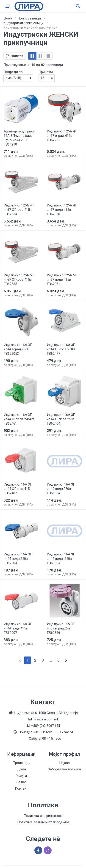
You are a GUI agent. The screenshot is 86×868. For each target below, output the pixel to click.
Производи (22, 763)
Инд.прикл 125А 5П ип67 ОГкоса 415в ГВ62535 (19, 280)
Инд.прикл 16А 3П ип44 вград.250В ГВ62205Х (18, 349)
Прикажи (46, 72)
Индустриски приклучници (24, 23)
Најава (65, 763)
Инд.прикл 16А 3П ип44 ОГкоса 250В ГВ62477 (61, 349)
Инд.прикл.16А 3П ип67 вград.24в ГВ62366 (61, 628)
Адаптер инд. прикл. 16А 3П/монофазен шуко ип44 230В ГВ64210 (19, 138)
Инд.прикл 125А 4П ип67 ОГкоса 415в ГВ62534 (19, 210)
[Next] (66, 660)
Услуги (22, 776)
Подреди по (13, 72)
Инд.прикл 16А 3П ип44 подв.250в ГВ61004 (61, 489)
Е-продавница (30, 18)
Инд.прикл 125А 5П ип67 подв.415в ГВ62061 (62, 280)
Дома (8, 18)
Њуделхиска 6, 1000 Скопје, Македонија (46, 713)
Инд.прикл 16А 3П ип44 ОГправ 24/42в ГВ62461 (19, 419)
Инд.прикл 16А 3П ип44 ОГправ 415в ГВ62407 (18, 489)
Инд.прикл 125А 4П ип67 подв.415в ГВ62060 (62, 210)
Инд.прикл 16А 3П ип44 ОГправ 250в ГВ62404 (61, 419)
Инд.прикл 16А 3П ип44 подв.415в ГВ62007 (18, 628)
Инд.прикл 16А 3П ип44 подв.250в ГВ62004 (18, 559)
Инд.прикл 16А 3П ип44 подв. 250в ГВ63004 (61, 559)
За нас (21, 782)
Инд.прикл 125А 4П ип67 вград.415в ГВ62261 (62, 136)
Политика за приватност (43, 816)
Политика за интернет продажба (43, 822)
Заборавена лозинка (64, 769)
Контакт (21, 788)
